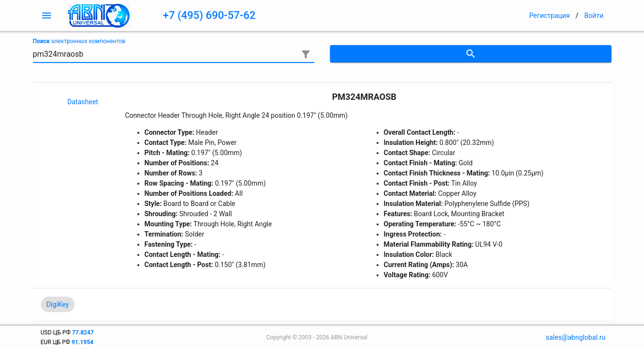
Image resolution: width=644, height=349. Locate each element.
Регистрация (549, 16)
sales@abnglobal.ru (576, 337)
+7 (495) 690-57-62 (209, 15)
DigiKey (58, 304)
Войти (594, 16)
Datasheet (83, 102)
